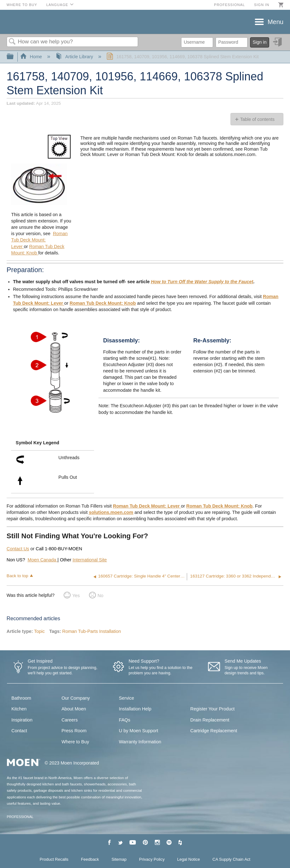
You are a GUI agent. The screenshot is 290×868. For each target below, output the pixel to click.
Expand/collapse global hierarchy (14, 57)
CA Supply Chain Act (231, 859)
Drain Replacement (210, 720)
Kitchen (19, 709)
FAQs (125, 720)
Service (127, 698)
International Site (90, 560)
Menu (275, 22)
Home (32, 57)
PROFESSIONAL (20, 817)
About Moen (74, 709)
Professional (230, 5)
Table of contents (257, 119)
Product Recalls (54, 859)
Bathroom (21, 698)
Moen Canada (42, 560)
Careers (69, 720)
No (100, 596)
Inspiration (22, 720)
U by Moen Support (139, 731)
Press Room (74, 731)
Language (57, 5)
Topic (40, 631)
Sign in (262, 5)
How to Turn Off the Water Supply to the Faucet (202, 282)
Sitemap (119, 859)
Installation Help (135, 709)
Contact (19, 731)
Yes (76, 596)
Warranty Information (140, 742)
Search (12, 42)
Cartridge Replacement (214, 731)
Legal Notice (189, 859)
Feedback (90, 859)
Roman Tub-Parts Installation (91, 631)
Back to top (17, 576)
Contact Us (18, 549)
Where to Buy (22, 5)
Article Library (75, 57)
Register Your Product (212, 709)
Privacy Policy (152, 859)
